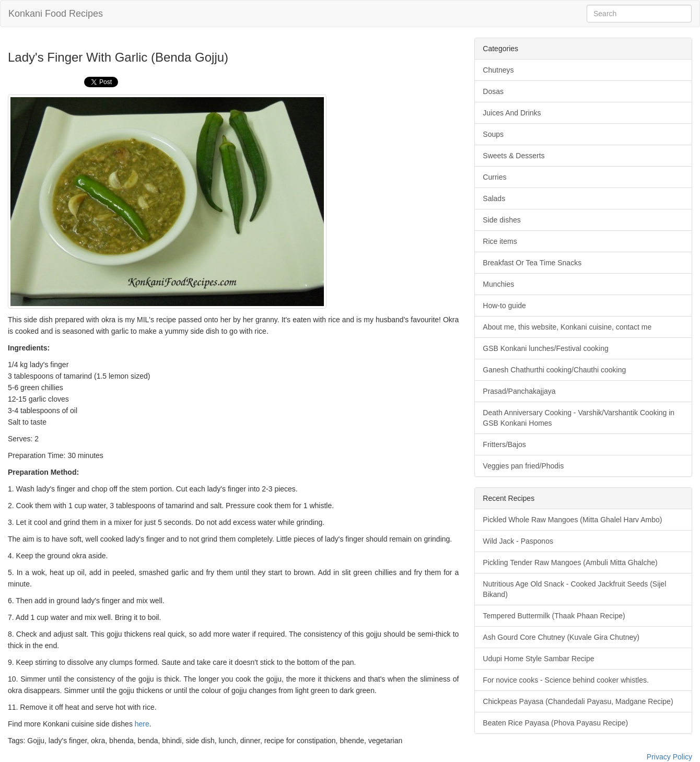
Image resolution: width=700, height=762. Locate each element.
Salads (494, 198)
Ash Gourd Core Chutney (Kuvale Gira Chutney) (561, 637)
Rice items (500, 241)
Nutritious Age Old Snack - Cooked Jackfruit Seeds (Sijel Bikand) (574, 589)
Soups (493, 134)
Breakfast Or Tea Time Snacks (532, 263)
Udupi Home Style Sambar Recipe (538, 659)
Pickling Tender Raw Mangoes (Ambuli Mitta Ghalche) (570, 562)
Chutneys (498, 70)
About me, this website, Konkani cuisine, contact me (567, 327)
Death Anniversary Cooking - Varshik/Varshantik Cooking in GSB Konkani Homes (579, 418)
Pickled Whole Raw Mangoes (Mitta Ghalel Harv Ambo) (572, 520)
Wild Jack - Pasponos (518, 541)
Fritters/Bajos (504, 444)
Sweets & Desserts (514, 156)
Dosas (493, 91)
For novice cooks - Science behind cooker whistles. (565, 680)
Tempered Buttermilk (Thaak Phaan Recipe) (554, 616)
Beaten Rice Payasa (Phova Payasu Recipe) (555, 723)
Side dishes (501, 220)
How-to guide (504, 306)
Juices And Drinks (512, 113)
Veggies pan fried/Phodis (523, 466)
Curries (494, 177)
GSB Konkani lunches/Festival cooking (545, 348)
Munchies (498, 284)
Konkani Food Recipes (56, 14)
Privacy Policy (669, 757)
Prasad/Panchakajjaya (519, 391)
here (142, 724)
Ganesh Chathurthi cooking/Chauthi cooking (554, 370)
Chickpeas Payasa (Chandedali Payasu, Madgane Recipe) (578, 701)
